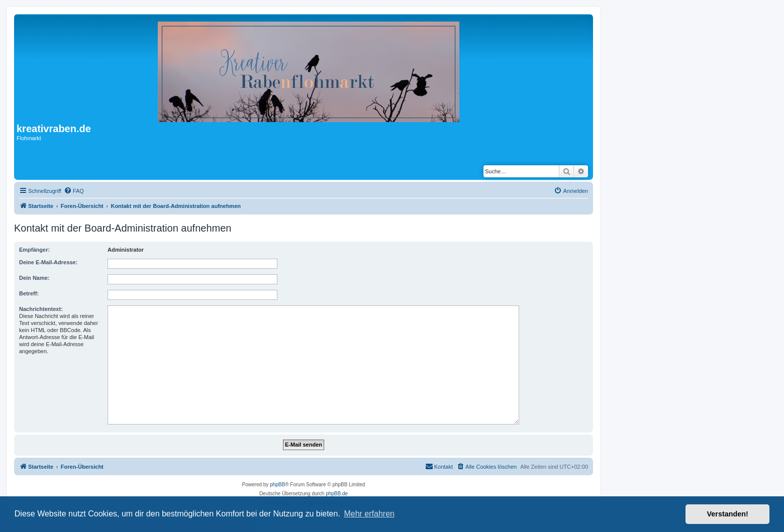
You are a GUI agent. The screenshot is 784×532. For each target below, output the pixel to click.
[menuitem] (74, 191)
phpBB (277, 485)
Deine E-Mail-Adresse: (48, 262)
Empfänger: (34, 250)
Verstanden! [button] (728, 514)
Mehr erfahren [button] (369, 514)
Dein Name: (34, 278)
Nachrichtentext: (41, 309)
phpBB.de (337, 494)
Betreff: (29, 293)
